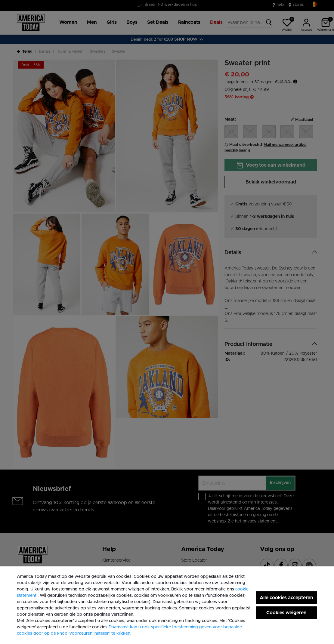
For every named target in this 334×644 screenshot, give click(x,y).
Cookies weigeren (286, 613)
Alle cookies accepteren (286, 598)
